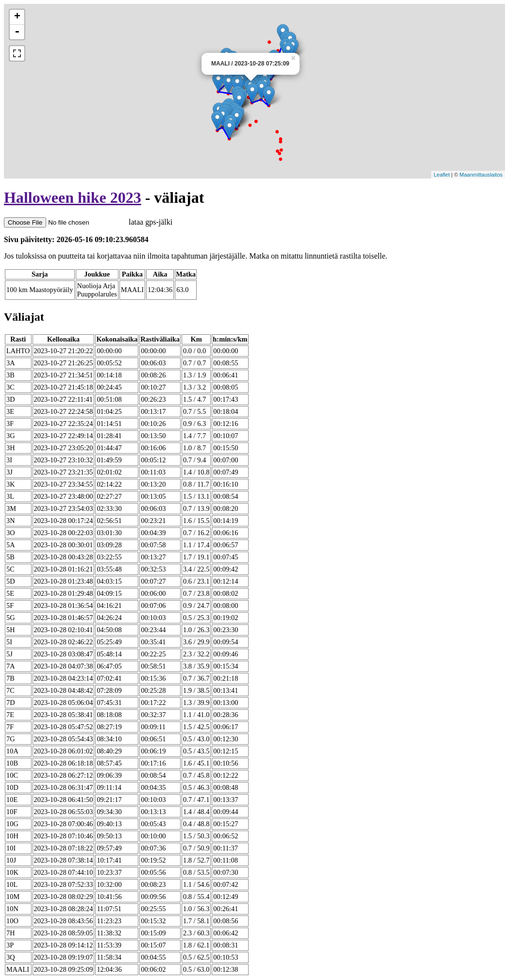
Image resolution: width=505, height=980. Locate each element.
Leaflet (442, 175)
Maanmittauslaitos (481, 175)
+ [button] (17, 17)
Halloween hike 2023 (73, 197)
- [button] (17, 32)
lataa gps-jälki (88, 222)
